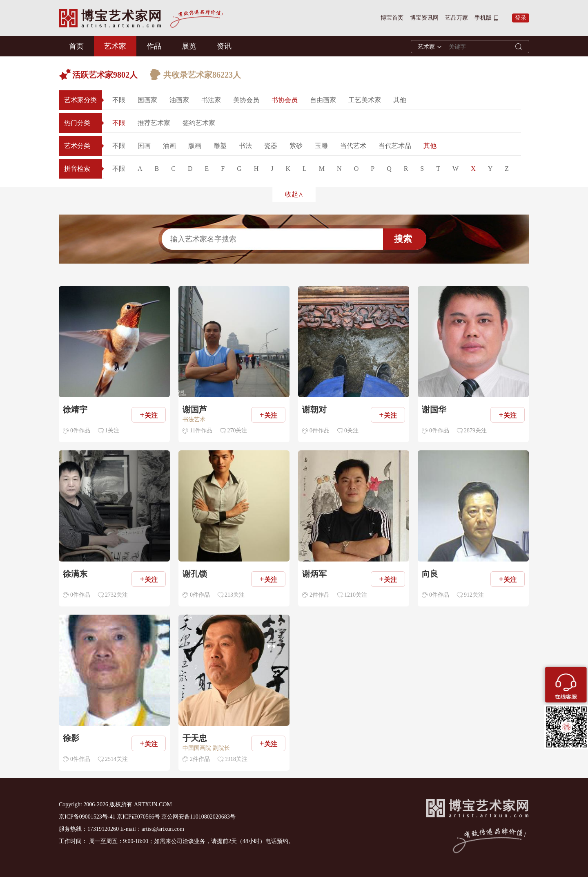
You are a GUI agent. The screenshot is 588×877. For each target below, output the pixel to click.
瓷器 (271, 146)
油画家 (179, 100)
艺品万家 (457, 18)
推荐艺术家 (154, 123)
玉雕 (321, 146)
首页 (76, 46)
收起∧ (294, 194)
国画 (144, 146)
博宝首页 (392, 18)
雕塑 (220, 146)
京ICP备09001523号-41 (87, 817)
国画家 (147, 100)
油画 (169, 146)
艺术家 (115, 46)
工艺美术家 (365, 100)
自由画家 (323, 100)
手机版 (483, 18)
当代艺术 (353, 146)
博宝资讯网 (424, 18)
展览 (189, 46)
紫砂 (296, 146)
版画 (195, 146)
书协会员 (285, 100)
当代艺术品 (395, 146)
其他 (400, 100)
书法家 (211, 100)
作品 (154, 46)
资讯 (224, 46)
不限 (119, 100)
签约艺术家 (199, 123)
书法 (245, 146)
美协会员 (246, 100)
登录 (521, 18)
